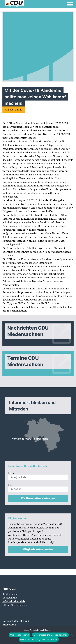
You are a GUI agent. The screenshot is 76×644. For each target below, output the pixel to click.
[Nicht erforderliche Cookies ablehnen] (72, 635)
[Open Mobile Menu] (70, 4)
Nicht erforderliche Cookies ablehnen (50, 635)
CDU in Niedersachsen (15, 605)
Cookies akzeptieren (20, 635)
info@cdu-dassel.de (14, 601)
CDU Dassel (9, 589)
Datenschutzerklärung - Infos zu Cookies (39, 639)
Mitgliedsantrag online (38, 549)
